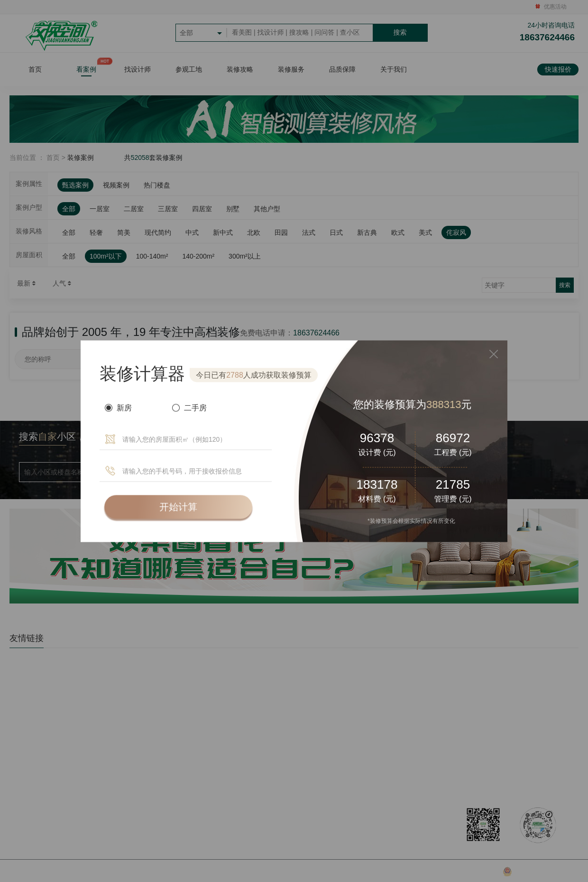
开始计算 (178, 507)
